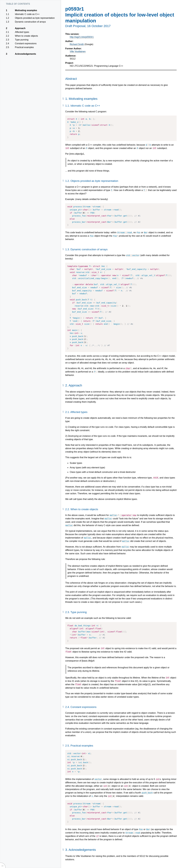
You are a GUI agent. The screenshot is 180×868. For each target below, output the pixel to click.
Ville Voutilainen (78, 52)
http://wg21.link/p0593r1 (82, 37)
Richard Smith (77, 44)
